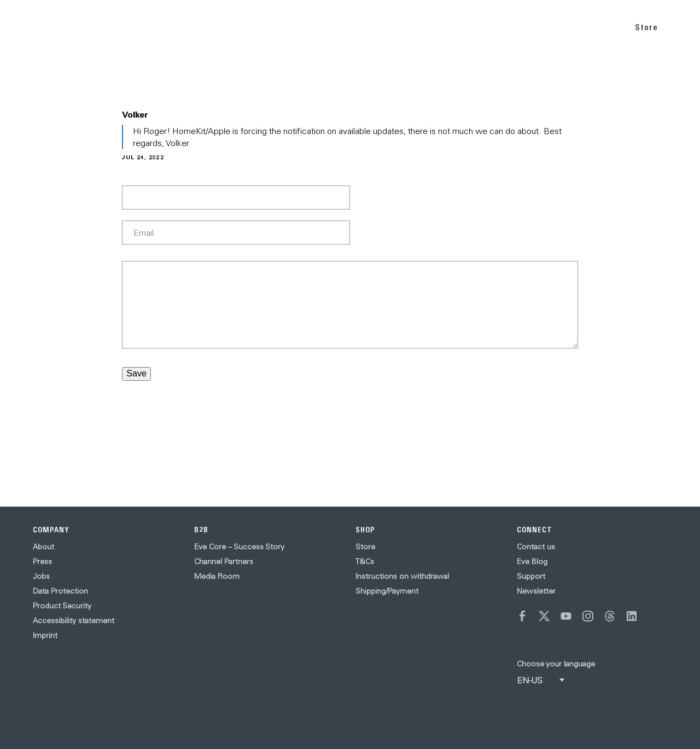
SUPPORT (599, 27)
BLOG (557, 27)
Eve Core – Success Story (239, 547)
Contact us (536, 547)
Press (42, 561)
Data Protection (60, 591)
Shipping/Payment (387, 591)
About (43, 547)
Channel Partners (224, 561)
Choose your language (556, 664)
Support (531, 576)
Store (646, 27)
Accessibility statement (74, 620)
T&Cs (365, 561)
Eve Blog (532, 561)
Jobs (41, 576)
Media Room (217, 576)
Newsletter (536, 591)
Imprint (45, 635)
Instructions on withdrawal (402, 576)
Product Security (62, 606)
